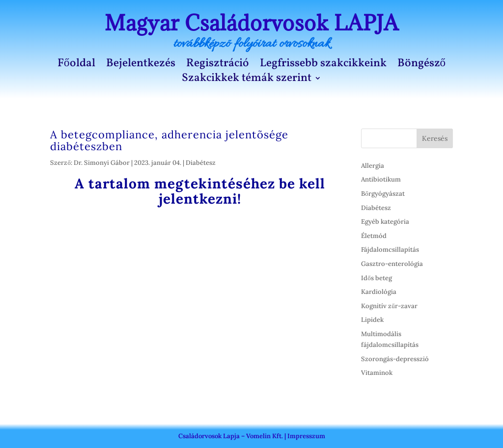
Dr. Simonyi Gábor (102, 163)
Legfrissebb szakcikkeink (323, 65)
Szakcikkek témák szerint (247, 80)
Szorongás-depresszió (395, 359)
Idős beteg (377, 278)
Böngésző (422, 65)
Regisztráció (218, 65)
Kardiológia (379, 292)
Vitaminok (377, 373)
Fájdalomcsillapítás (390, 250)
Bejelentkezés (141, 65)
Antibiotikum (381, 179)
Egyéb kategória (385, 222)
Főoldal (76, 65)
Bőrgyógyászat (383, 194)
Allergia (373, 166)
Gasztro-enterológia (392, 264)
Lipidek (372, 320)
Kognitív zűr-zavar (389, 306)
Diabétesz (201, 163)
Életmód (374, 236)
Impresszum (306, 436)
